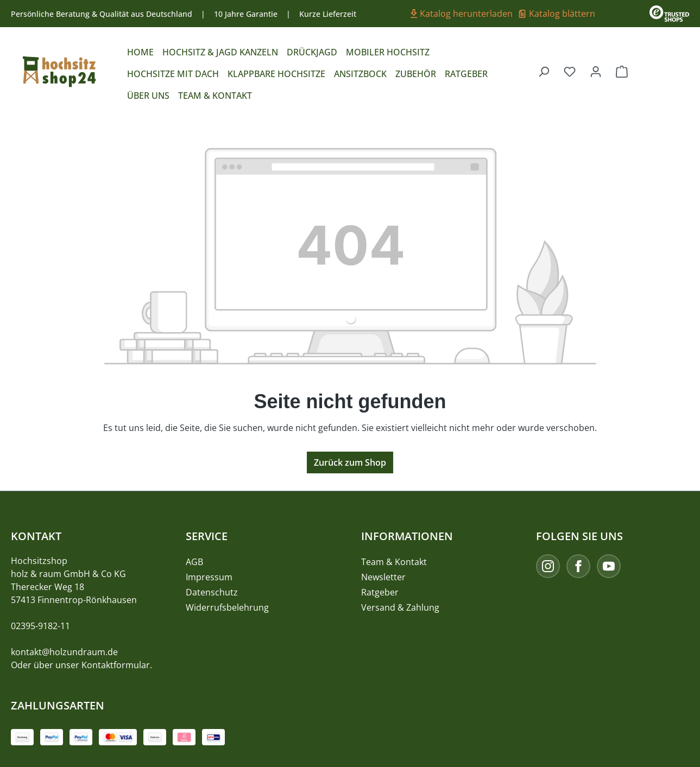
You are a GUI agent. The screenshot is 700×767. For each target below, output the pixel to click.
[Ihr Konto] (596, 71)
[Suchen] (544, 71)
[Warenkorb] (622, 71)
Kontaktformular (116, 665)
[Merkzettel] (570, 71)
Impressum (209, 577)
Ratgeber (380, 592)
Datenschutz (212, 592)
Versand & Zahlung (400, 607)
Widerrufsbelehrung (227, 607)
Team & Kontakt (394, 562)
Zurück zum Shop (350, 462)
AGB (194, 562)
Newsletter (383, 577)
